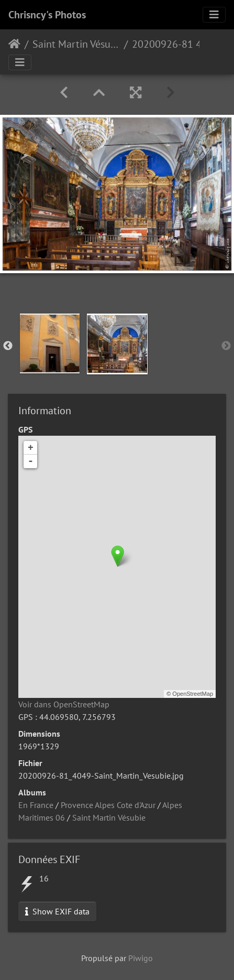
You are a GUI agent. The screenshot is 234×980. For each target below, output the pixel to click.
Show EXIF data (57, 911)
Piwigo (141, 958)
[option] (49, 343)
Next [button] (226, 346)
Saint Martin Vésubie (76, 44)
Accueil (14, 44)
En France (36, 805)
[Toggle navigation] (214, 15)
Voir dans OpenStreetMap (64, 704)
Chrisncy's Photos (47, 15)
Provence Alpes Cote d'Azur (108, 805)
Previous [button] (8, 346)
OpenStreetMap (193, 694)
